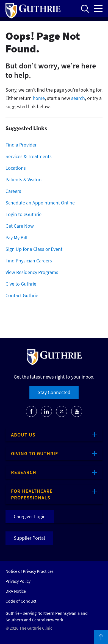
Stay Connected (54, 392)
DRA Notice (16, 591)
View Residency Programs (32, 272)
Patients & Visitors (24, 179)
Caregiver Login (30, 516)
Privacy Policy (18, 581)
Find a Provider (21, 145)
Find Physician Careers (29, 261)
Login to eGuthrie (23, 214)
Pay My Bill (16, 237)
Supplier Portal (29, 538)
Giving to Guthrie (35, 453)
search (78, 98)
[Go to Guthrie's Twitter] (62, 411)
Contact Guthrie (22, 295)
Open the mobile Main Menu (98, 9)
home (39, 98)
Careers (13, 191)
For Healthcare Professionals (32, 494)
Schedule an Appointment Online (40, 203)
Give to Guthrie (21, 284)
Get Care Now (20, 226)
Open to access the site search (85, 9)
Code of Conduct (21, 601)
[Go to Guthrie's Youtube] (77, 411)
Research (24, 472)
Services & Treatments (29, 156)
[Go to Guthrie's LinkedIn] (46, 411)
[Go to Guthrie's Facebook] (31, 411)
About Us (23, 435)
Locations (16, 168)
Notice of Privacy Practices (30, 571)
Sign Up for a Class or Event (34, 249)
